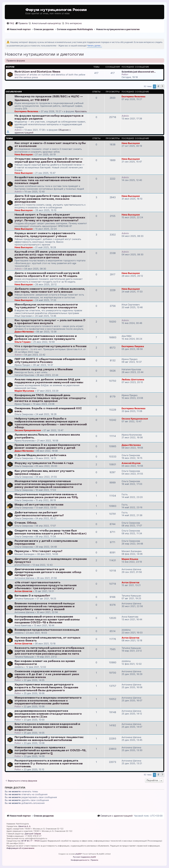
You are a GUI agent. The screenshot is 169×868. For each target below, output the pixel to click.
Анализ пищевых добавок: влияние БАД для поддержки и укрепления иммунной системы (49, 381)
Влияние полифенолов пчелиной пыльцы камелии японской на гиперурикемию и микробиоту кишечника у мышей (45, 607)
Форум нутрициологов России (56, 10)
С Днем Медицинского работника (40, 455)
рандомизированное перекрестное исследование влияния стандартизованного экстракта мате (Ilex (48, 714)
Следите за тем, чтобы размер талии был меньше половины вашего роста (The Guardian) (51, 532)
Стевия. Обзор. (26, 523)
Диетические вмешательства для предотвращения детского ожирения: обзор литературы (48, 572)
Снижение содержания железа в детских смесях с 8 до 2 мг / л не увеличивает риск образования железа (47, 674)
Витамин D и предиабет (32, 596)
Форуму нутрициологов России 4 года (44, 463)
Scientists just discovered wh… (139, 72)
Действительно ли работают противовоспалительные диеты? (39, 514)
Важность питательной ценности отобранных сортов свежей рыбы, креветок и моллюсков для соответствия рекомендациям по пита (50, 651)
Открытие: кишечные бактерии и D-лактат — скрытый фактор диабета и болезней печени (49, 160)
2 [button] (158, 86)
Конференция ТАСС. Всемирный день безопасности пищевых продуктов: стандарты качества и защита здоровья (50, 398)
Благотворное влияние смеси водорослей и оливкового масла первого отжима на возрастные (47, 727)
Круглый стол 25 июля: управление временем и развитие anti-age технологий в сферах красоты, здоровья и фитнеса (50, 255)
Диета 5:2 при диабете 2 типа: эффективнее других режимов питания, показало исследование (48, 199)
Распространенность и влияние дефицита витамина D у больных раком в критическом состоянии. (49, 764)
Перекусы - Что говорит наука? (38, 551)
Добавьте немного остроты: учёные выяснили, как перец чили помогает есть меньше (50, 290)
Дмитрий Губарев (33, 834)
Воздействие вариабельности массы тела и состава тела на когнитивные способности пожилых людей (47, 180)
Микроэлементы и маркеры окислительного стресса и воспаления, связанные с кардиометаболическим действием (48, 701)
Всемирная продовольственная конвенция (47, 630)
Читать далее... (95, 46)
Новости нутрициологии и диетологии (44, 55)
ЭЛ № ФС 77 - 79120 (30, 841)
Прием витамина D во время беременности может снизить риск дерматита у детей (47, 447)
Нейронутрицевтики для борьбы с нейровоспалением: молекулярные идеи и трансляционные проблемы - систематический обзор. (51, 423)
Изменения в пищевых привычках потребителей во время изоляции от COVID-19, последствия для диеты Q (50, 751)
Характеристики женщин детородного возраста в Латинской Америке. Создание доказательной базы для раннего (46, 688)
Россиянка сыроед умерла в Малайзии (44, 370)
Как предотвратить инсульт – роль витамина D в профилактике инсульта (50, 322)
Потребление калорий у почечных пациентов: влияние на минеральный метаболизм (49, 739)
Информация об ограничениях (20, 848)
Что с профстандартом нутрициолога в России (50, 346)
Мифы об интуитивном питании (39, 505)
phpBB (78, 854)
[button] (162, 87)
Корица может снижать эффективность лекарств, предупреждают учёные (45, 235)
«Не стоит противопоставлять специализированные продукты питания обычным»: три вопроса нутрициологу (45, 586)
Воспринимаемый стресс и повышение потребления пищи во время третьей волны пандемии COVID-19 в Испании (47, 620)
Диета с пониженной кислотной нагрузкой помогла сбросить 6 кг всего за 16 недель (47, 275)
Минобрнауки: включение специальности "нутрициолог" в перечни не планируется (46, 306)
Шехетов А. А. (25, 826)
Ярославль (81, 111)
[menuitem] (10, 23)
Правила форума (16, 61)
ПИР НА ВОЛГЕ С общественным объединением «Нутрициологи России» (50, 361)
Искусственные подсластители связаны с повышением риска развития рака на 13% (46, 496)
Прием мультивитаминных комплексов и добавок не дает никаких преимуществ (46, 338)
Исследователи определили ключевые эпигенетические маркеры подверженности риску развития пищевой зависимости (48, 484)
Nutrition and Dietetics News (37, 72)
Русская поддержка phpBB (84, 857)
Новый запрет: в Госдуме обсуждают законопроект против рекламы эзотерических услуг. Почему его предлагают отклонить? (50, 218)
